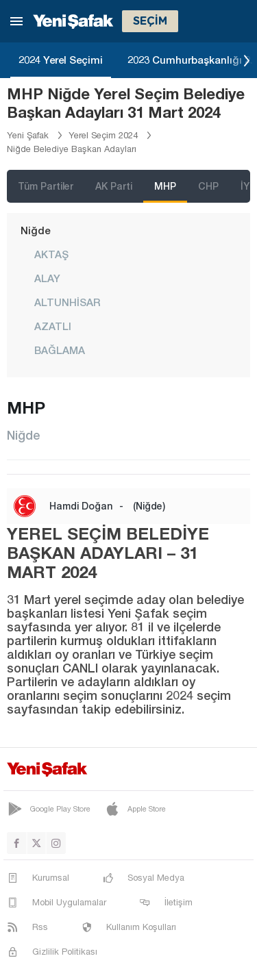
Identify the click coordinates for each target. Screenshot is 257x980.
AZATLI (53, 326)
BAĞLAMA (60, 350)
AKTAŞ (51, 254)
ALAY (47, 278)
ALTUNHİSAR (67, 302)
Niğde (35, 230)
